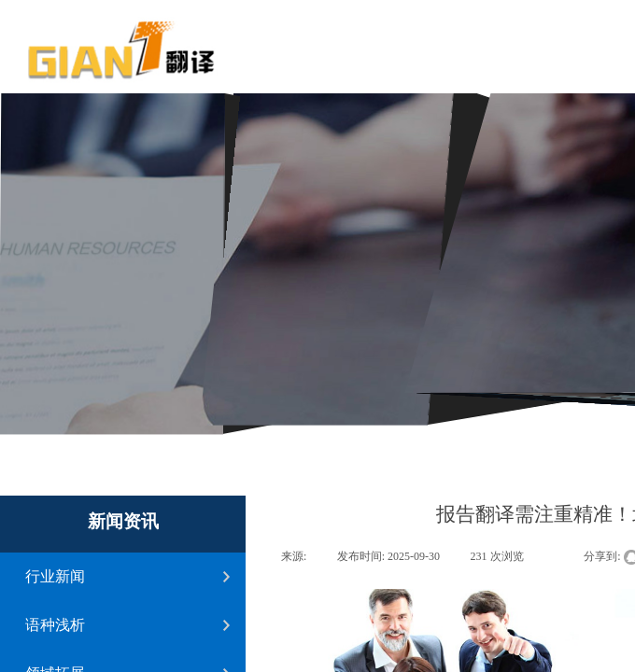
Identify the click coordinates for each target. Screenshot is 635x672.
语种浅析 (55, 625)
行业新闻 (55, 576)
